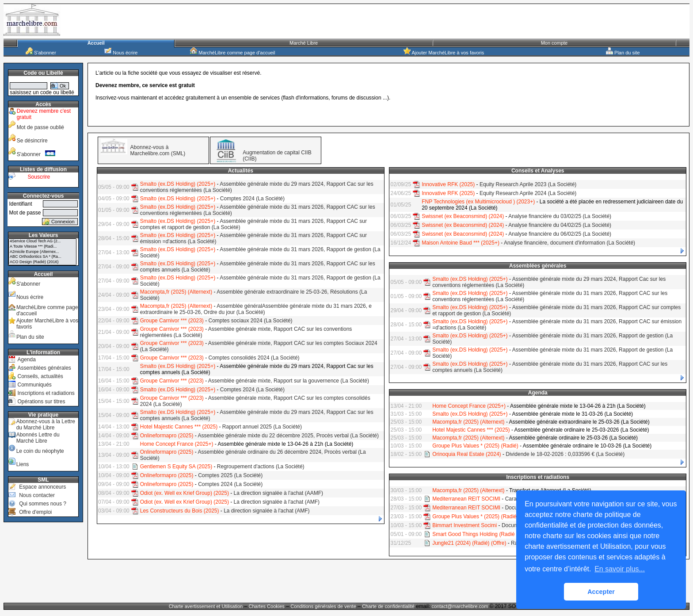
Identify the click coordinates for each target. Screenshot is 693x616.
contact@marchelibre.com (460, 606)
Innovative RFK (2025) (448, 184)
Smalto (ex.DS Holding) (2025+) (178, 184)
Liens (23, 464)
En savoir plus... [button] (620, 569)
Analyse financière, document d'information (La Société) (569, 243)
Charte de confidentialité (388, 606)
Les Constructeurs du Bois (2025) (180, 511)
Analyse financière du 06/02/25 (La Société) (560, 234)
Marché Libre (304, 43)
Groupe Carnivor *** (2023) (172, 321)
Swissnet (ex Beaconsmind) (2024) (463, 216)
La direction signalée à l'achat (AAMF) (278, 493)
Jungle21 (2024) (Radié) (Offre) (469, 543)
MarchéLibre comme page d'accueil (232, 53)
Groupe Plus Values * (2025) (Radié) (475, 446)
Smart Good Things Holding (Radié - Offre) (483, 534)
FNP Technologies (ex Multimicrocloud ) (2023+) (478, 202)
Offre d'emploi (35, 512)
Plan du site (623, 53)
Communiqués (34, 385)
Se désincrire (32, 141)
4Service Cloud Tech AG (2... (42, 241)
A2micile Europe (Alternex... (42, 252)
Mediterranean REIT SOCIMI (466, 499)
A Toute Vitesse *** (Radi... (42, 247)
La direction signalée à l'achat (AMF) (277, 502)
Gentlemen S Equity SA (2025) (176, 467)
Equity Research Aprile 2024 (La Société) (528, 193)
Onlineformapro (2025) (167, 436)
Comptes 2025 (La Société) (230, 475)
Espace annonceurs (42, 487)
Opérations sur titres (41, 402)
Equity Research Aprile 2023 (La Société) (528, 184)
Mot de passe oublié (40, 127)
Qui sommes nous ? (43, 504)
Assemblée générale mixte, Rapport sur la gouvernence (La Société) (289, 381)
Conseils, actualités (40, 376)
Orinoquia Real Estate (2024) (466, 454)
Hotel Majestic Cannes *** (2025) (179, 427)
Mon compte (554, 43)
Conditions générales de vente (323, 606)
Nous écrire (121, 53)
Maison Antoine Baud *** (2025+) (461, 243)
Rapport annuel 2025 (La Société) (262, 427)
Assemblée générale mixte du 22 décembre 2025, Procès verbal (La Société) (288, 436)
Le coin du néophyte (40, 451)
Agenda (26, 360)
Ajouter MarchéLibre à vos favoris (444, 53)
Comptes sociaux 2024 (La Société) (250, 321)
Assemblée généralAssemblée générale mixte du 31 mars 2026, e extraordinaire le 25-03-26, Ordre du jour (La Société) (256, 309)
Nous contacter (37, 495)
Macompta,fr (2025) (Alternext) (176, 292)
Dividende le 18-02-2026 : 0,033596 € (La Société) (565, 454)
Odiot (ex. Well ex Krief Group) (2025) (185, 493)
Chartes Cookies (267, 606)
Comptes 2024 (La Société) (252, 199)
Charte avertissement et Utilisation (206, 606)
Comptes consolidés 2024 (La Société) (254, 358)
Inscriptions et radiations (46, 393)
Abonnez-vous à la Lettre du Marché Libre (46, 425)
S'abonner (41, 53)
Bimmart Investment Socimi (465, 525)
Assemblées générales (44, 368)
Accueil (96, 43)
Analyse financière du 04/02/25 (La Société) (560, 225)
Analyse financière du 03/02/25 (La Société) (560, 216)
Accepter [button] (601, 592)
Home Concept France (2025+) (177, 444)
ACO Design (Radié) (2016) (42, 262)
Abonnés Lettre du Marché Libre (38, 438)
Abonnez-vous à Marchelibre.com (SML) (158, 150)
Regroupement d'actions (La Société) (261, 467)
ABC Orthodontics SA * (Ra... (42, 257)
